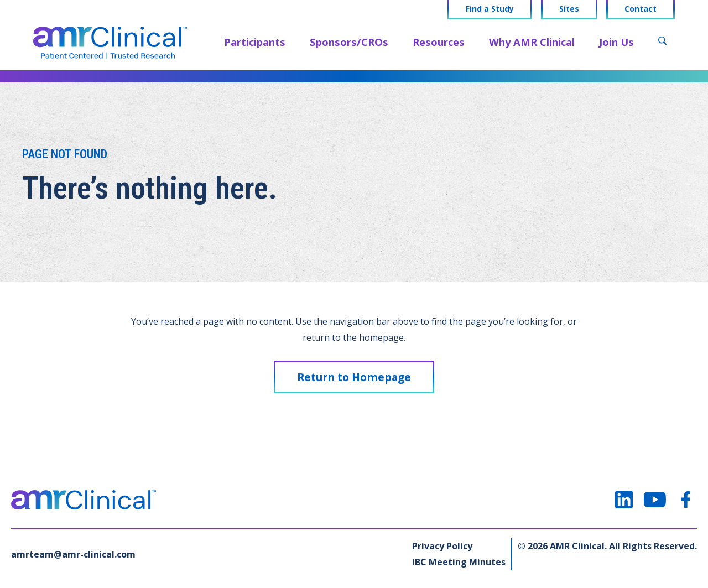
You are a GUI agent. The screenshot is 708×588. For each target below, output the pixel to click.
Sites (569, 9)
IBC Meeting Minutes (459, 562)
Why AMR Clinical (532, 42)
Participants (255, 42)
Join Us (616, 42)
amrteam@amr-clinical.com (73, 554)
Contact (641, 9)
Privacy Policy (442, 546)
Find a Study (490, 9)
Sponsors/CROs (349, 42)
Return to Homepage (354, 377)
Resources (439, 42)
